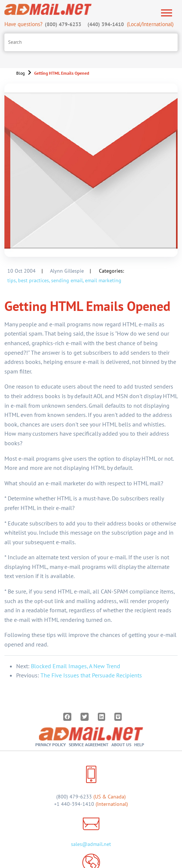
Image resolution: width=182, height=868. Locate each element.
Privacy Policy (51, 745)
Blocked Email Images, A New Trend (76, 666)
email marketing (103, 280)
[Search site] (91, 42)
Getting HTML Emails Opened (62, 73)
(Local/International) (130, 24)
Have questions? (44, 24)
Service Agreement (89, 745)
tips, (12, 280)
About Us (121, 745)
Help (139, 745)
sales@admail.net (91, 844)
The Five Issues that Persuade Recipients (91, 675)
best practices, (34, 280)
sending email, (67, 280)
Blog (20, 73)
